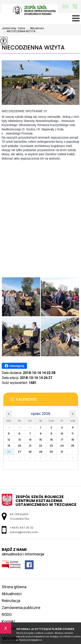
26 (9, 452)
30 (51, 452)
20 (20, 446)
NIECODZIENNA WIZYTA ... (20, 32)
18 (73, 440)
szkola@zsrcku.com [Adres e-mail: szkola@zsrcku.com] (24, 532)
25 (73, 446)
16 (51, 440)
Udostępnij (14, 366)
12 (9, 440)
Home (21, 28)
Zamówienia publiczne (21, 608)
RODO (7, 614)
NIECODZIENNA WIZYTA (33, 48)
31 (62, 452)
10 (62, 434)
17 (62, 440)
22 (41, 446)
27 (20, 452)
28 (30, 452)
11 (73, 434)
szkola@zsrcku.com (65, 7)
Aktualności (35, 29)
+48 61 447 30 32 (75, 6)
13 (20, 440)
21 (30, 446)
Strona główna (14, 587)
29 (41, 452)
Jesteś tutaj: (10, 28)
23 (51, 446)
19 (9, 446)
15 (41, 440)
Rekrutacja (11, 601)
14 (30, 440)
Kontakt (8, 621)
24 (62, 446)
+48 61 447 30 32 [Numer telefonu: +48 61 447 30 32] (22, 528)
